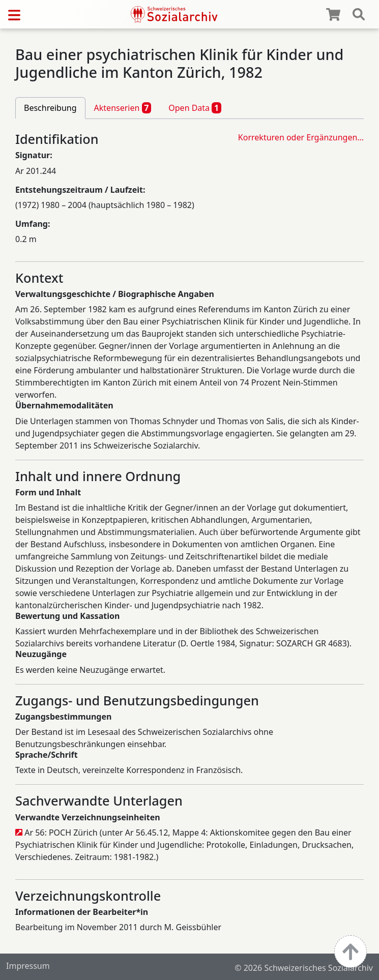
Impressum (28, 966)
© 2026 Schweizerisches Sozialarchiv (304, 968)
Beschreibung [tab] (50, 108)
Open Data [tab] (195, 108)
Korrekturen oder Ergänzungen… (301, 137)
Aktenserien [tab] (123, 108)
